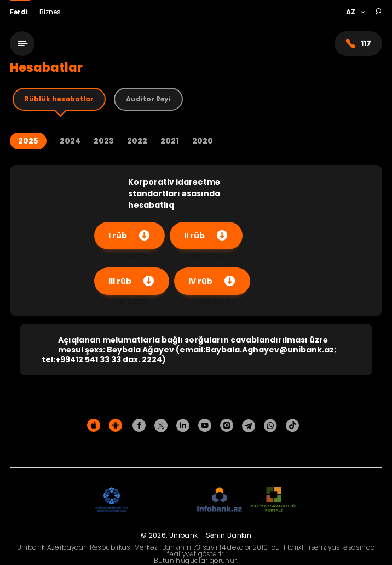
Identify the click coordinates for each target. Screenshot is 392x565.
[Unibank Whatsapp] (270, 426)
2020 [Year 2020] (203, 142)
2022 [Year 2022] (137, 142)
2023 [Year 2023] (104, 142)
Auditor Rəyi (148, 99)
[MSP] (274, 500)
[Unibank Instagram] (227, 426)
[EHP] (163, 500)
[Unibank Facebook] (139, 426)
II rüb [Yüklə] (206, 236)
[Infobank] (220, 500)
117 (358, 44)
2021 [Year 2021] (170, 142)
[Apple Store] (94, 426)
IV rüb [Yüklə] (212, 281)
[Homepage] (194, 48)
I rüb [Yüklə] (129, 236)
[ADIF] (112, 500)
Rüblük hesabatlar (59, 99)
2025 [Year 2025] (28, 141)
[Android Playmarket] (116, 426)
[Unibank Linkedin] (183, 426)
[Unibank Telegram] (249, 426)
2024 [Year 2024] (70, 142)
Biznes (50, 12)
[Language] (355, 12)
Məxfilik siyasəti (196, 449)
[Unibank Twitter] (161, 426)
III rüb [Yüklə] (132, 281)
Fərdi (20, 12)
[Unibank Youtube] (205, 426)
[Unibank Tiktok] (292, 426)
